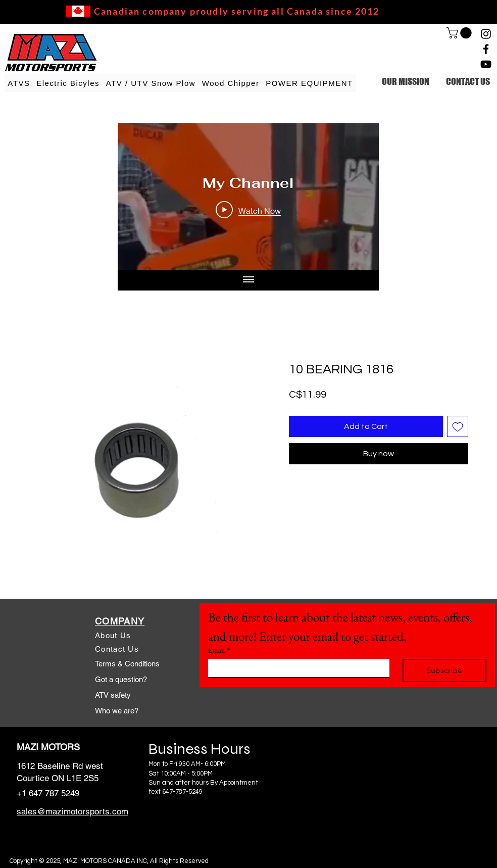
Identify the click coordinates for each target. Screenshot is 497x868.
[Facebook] (486, 49)
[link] (460, 33)
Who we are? (117, 711)
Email (219, 650)
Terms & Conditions (127, 664)
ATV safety (113, 695)
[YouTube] (486, 64)
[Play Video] (248, 210)
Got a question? (121, 679)
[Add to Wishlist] (458, 426)
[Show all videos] (249, 280)
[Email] (296, 668)
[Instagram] (486, 34)
